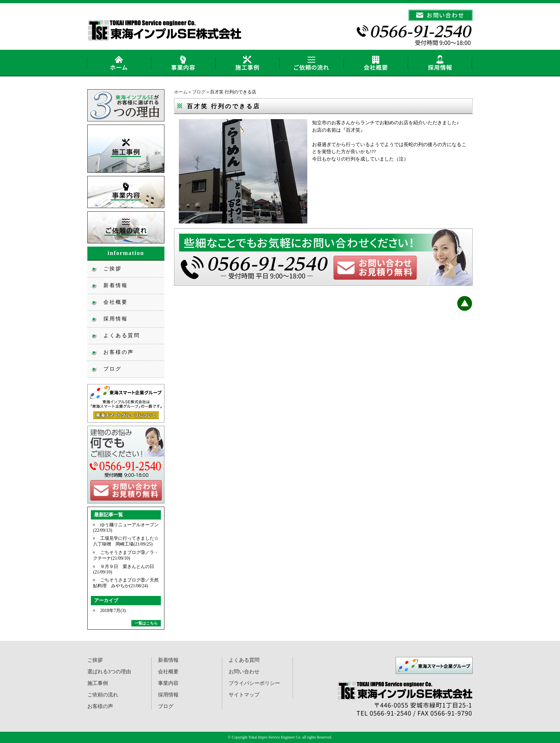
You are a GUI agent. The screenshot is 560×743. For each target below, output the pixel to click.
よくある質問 (122, 335)
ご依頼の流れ (103, 695)
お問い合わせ (244, 672)
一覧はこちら (146, 623)
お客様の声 (119, 352)
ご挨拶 (113, 269)
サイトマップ (244, 695)
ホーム (181, 92)
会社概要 (116, 302)
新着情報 (116, 285)
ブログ (199, 92)
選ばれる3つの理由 (109, 672)
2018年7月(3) (113, 611)
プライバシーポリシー (254, 683)
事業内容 (168, 683)
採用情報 (116, 319)
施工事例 (98, 683)
